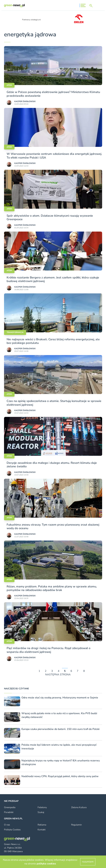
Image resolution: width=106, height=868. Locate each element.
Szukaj (41, 812)
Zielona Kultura (79, 807)
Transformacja (15, 332)
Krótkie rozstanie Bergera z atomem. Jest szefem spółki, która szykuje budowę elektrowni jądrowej (53, 279)
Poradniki (9, 812)
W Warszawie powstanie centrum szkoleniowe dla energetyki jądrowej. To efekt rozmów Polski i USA (54, 156)
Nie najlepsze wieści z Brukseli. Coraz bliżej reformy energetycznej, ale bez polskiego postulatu (53, 341)
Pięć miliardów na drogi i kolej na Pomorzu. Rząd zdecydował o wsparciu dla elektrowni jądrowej (48, 650)
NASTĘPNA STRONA (58, 675)
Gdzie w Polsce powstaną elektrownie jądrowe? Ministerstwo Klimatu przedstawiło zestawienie (53, 94)
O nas (7, 825)
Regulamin (76, 825)
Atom (9, 85)
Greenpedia (10, 807)
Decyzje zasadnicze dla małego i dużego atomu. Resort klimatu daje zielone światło (52, 465)
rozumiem (88, 862)
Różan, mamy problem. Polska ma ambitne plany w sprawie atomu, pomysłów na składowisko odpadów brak (52, 588)
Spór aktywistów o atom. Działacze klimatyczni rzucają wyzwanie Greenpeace (50, 217)
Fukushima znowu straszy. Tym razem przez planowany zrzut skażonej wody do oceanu (53, 526)
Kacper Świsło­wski (25, 101)
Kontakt (42, 830)
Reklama (42, 825)
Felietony (42, 807)
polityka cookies (46, 864)
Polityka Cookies (12, 830)
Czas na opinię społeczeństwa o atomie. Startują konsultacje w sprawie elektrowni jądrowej (54, 403)
